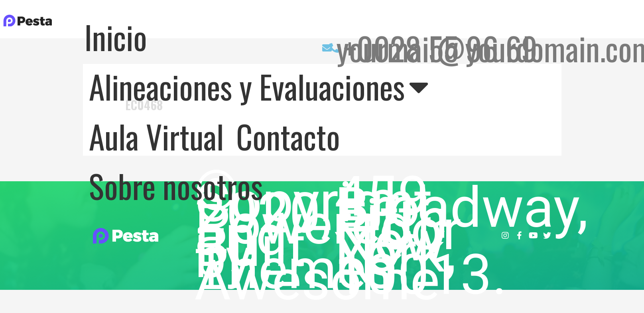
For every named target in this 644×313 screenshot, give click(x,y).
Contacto (288, 136)
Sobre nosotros (176, 186)
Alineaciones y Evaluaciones (259, 86)
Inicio (116, 37)
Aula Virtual (156, 136)
